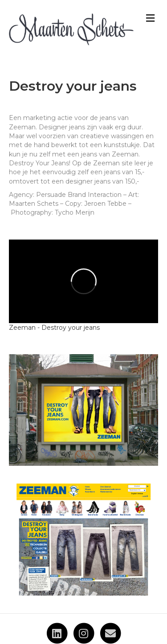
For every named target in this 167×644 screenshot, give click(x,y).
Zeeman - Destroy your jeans (54, 328)
